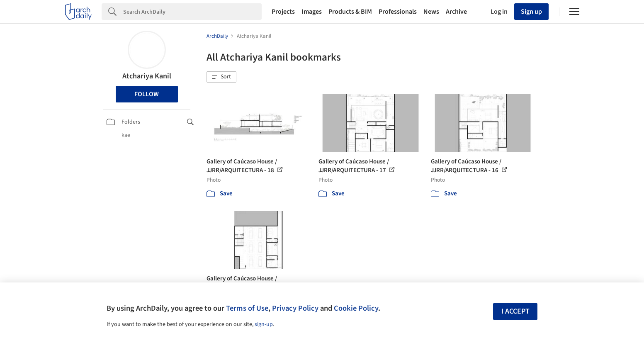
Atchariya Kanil (147, 76)
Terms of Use (247, 308)
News (431, 12)
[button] (221, 77)
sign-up (264, 324)
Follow (147, 94)
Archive (456, 12)
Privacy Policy (295, 308)
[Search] (192, 12)
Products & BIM (350, 12)
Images (312, 12)
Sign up (531, 12)
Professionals (398, 12)
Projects (283, 12)
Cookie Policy (356, 308)
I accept (515, 311)
